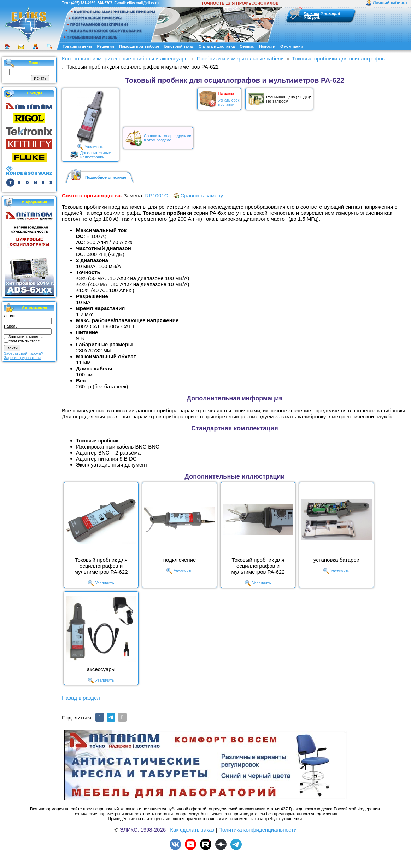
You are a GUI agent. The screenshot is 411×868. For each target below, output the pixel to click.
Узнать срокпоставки (229, 102)
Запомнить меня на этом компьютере (26, 339)
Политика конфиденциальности (257, 830)
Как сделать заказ (192, 830)
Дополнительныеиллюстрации (96, 155)
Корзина (312, 13)
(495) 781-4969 (83, 3)
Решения (105, 46)
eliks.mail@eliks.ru (143, 3)
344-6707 (105, 3)
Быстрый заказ (179, 46)
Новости (267, 46)
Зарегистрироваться (22, 358)
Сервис (247, 46)
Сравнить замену (202, 195)
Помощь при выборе (139, 46)
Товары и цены (77, 46)
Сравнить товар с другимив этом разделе (168, 138)
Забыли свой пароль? (24, 353)
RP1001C (156, 195)
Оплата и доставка (217, 46)
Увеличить (94, 147)
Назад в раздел (81, 698)
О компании (292, 46)
